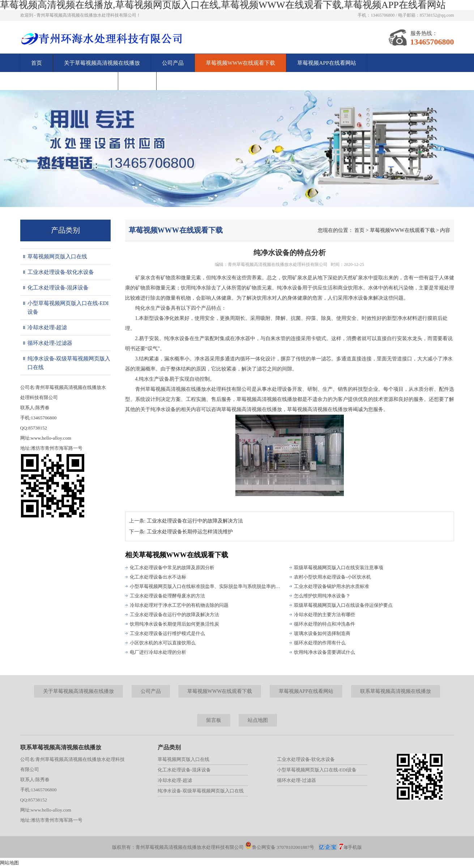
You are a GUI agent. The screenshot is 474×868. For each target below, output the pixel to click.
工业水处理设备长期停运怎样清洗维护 (190, 532)
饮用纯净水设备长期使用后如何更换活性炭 (174, 624)
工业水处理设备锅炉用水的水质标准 (332, 586)
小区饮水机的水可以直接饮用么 (163, 643)
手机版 (355, 847)
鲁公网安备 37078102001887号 (279, 847)
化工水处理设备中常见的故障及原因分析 (172, 568)
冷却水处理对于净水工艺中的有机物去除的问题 (179, 605)
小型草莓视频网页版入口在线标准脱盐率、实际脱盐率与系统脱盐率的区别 (206, 586)
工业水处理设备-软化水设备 (61, 272)
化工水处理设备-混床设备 (58, 288)
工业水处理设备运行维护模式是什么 (167, 633)
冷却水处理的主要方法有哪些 (324, 615)
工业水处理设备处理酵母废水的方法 (167, 596)
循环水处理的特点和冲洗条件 (324, 624)
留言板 (137, 81)
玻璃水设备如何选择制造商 (322, 633)
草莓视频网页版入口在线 (57, 257)
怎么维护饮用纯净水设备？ (322, 596)
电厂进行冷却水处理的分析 (158, 652)
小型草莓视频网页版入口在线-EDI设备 (68, 308)
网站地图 (9, 863)
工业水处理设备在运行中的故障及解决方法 (195, 521)
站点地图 (258, 720)
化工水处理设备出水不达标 (158, 577)
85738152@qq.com (437, 15)
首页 (37, 63)
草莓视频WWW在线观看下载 (240, 63)
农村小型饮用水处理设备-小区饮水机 (332, 577)
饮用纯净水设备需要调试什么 (324, 652)
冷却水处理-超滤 (47, 327)
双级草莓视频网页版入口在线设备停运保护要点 (343, 605)
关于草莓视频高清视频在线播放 (102, 63)
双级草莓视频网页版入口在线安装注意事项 (339, 568)
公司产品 (173, 63)
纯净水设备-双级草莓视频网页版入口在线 (69, 363)
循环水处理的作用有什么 (320, 643)
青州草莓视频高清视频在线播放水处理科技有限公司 (278, 264)
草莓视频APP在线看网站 (327, 63)
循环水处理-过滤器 (50, 343)
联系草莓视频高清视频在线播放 (69, 81)
